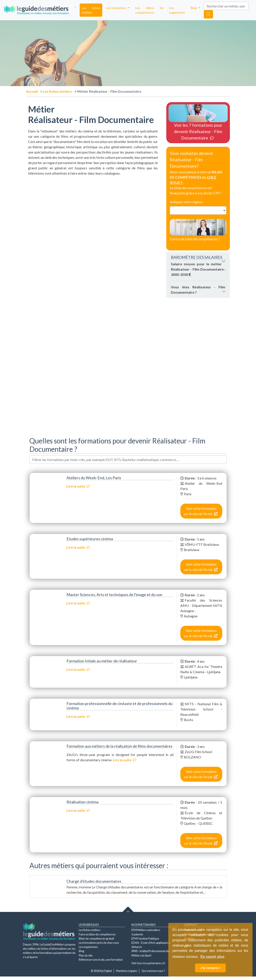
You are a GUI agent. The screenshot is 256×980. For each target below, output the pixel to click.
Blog (81, 951)
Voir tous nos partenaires (148, 963)
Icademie (137, 934)
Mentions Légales (127, 971)
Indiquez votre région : (187, 202)
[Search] (226, 6)
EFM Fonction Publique (145, 938)
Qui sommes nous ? (153, 971)
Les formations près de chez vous (99, 943)
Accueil (32, 91)
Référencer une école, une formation (101, 960)
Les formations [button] (116, 8)
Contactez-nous (183, 244)
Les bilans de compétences (149, 10)
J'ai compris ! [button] (210, 968)
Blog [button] (194, 8)
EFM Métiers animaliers (146, 930)
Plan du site (86, 955)
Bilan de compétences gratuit (96, 938)
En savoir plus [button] (212, 957)
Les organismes (177, 10)
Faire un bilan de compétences (97, 934)
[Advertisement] (93, 207)
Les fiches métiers (91, 10)
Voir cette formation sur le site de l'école (201, 511)
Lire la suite (78, 486)
